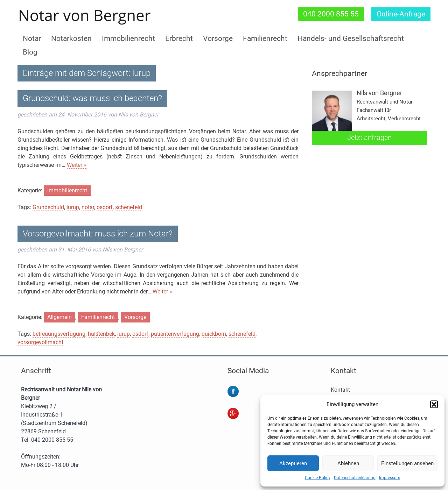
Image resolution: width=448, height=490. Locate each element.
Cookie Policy (318, 478)
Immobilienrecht (128, 38)
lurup (73, 207)
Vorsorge (218, 38)
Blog (30, 52)
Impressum (390, 478)
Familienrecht (265, 38)
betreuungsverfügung (59, 334)
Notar (32, 38)
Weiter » (77, 165)
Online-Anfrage (401, 14)
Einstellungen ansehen (407, 463)
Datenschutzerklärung (355, 478)
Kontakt (340, 390)
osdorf (105, 207)
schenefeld (129, 207)
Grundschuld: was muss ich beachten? (92, 98)
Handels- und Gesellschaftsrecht (351, 38)
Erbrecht (179, 38)
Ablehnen (348, 463)
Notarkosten (71, 38)
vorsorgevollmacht (40, 342)
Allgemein (59, 317)
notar (88, 207)
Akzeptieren (293, 463)
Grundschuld (48, 207)
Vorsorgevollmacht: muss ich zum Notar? (98, 234)
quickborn (214, 334)
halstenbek (101, 334)
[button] (434, 404)
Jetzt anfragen (369, 137)
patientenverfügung (175, 334)
